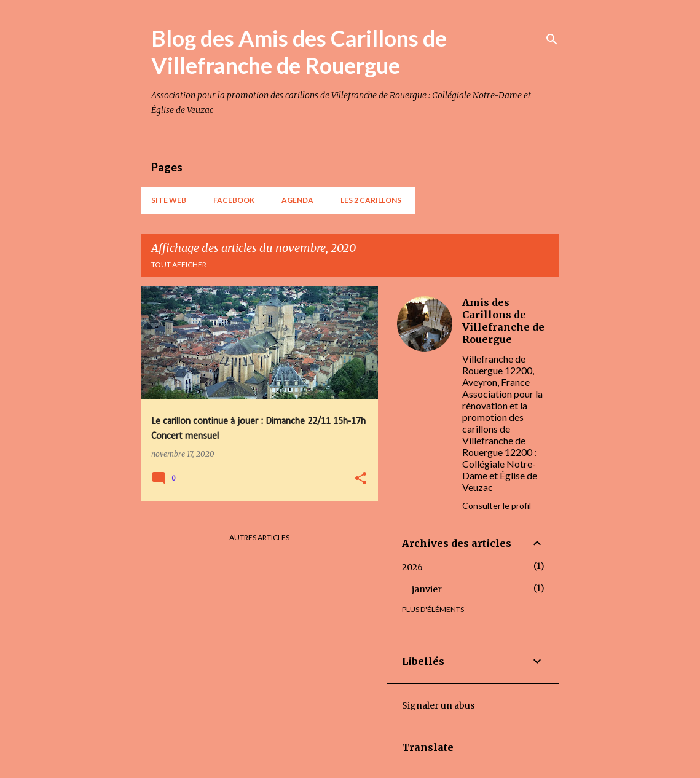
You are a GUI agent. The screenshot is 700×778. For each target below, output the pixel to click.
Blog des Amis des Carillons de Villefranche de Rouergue (299, 52)
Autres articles (259, 537)
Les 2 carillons (371, 200)
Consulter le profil (497, 505)
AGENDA (297, 200)
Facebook (234, 200)
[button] (361, 479)
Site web (169, 200)
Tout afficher (179, 265)
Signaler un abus (438, 705)
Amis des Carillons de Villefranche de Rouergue (503, 321)
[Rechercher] (552, 39)
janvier (427, 589)
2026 (412, 567)
